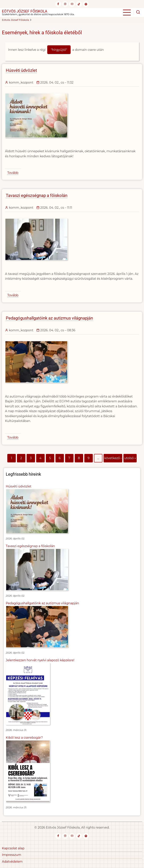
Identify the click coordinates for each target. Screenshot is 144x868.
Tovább (13, 173)
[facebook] (58, 4)
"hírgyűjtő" (59, 50)
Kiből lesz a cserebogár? (24, 738)
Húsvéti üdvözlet (19, 486)
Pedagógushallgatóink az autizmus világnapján (42, 603)
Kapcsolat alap (13, 848)
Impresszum (12, 855)
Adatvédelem (12, 862)
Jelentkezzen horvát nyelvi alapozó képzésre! (40, 660)
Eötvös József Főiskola (25, 11)
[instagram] (65, 4)
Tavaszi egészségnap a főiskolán (30, 546)
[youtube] (72, 4)
